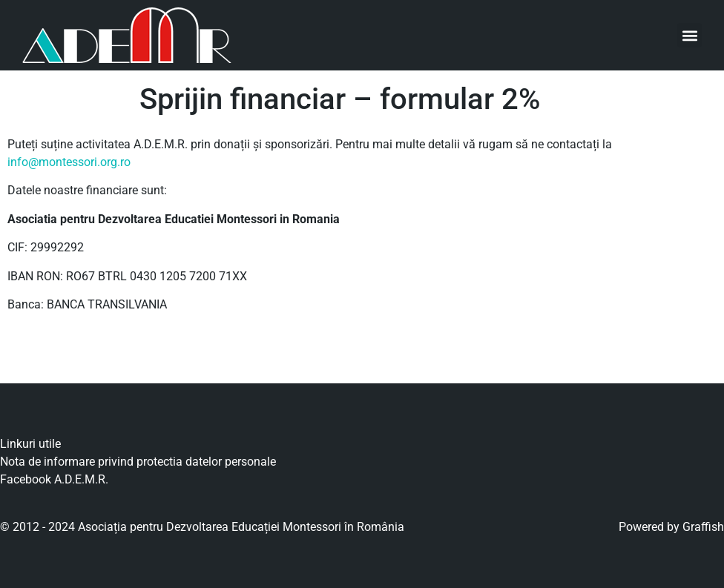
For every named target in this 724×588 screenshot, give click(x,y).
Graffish (703, 527)
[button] (690, 35)
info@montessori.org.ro (69, 162)
